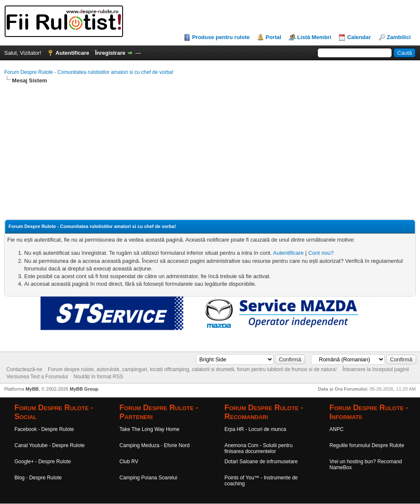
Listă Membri (314, 37)
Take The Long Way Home (150, 429)
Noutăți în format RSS (99, 377)
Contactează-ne (24, 369)
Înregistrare (110, 53)
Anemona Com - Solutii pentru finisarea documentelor (259, 448)
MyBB (32, 389)
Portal (273, 37)
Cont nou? (321, 253)
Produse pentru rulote (221, 37)
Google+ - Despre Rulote (43, 462)
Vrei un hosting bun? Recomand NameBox (366, 465)
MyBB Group (84, 389)
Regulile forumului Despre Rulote (367, 445)
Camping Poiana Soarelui (148, 478)
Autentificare (72, 53)
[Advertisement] (210, 152)
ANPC (337, 429)
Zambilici (399, 37)
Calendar (359, 37)
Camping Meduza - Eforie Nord (155, 445)
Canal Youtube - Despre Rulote (49, 445)
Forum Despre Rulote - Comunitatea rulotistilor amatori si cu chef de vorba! (89, 72)
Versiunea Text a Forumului (37, 377)
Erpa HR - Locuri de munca (255, 429)
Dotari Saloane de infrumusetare (261, 462)
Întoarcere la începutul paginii (376, 369)
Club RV (129, 462)
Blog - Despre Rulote (38, 478)
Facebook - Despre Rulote (44, 429)
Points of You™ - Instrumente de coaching (261, 481)
